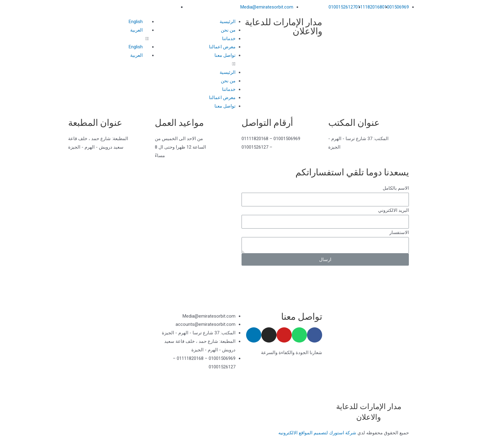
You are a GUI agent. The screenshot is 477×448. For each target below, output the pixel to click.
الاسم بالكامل (396, 188)
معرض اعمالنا (222, 47)
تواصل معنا (225, 55)
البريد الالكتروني (393, 210)
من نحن (228, 30)
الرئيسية (228, 22)
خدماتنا (229, 39)
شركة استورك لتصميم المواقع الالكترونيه (317, 432)
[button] (195, 64)
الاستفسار (399, 233)
